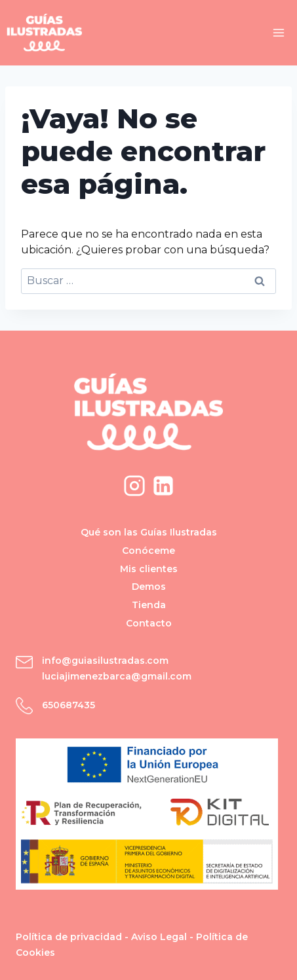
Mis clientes (149, 569)
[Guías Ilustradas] (44, 32)
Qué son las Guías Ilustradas (149, 532)
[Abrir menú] (278, 32)
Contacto (149, 623)
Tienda (149, 605)
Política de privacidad (69, 937)
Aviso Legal (159, 937)
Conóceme (148, 551)
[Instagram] (134, 486)
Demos (149, 587)
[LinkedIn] (163, 486)
